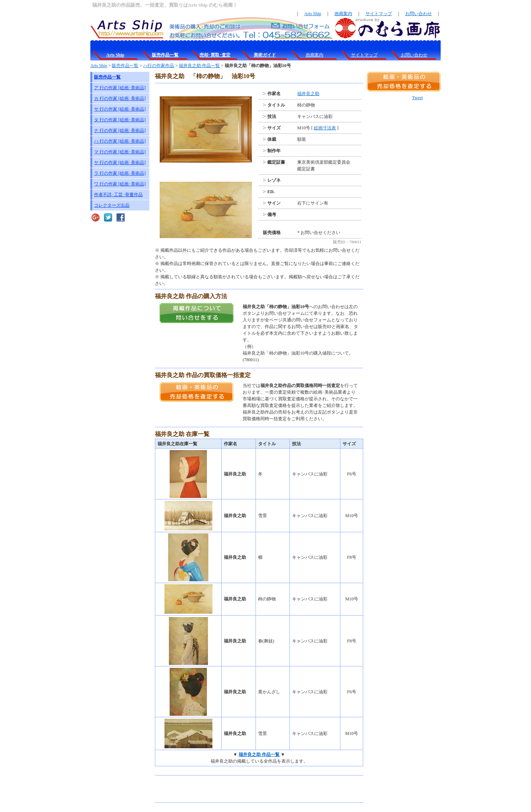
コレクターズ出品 (112, 205)
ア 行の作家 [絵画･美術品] (120, 88)
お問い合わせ (419, 14)
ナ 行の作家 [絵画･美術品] (120, 130)
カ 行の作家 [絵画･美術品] (120, 98)
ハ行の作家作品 (159, 66)
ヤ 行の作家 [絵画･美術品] (120, 163)
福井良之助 (308, 94)
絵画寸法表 (325, 128)
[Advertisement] (241, 789)
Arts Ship (313, 14)
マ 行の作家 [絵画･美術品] (120, 152)
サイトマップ (379, 14)
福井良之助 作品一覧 (199, 66)
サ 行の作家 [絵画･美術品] (120, 109)
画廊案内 (343, 14)
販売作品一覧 (125, 66)
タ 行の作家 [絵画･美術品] (120, 120)
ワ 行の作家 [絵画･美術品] (120, 184)
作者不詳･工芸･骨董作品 (118, 195)
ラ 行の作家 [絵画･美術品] (120, 173)
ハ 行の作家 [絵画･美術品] (120, 141)
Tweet (417, 98)
